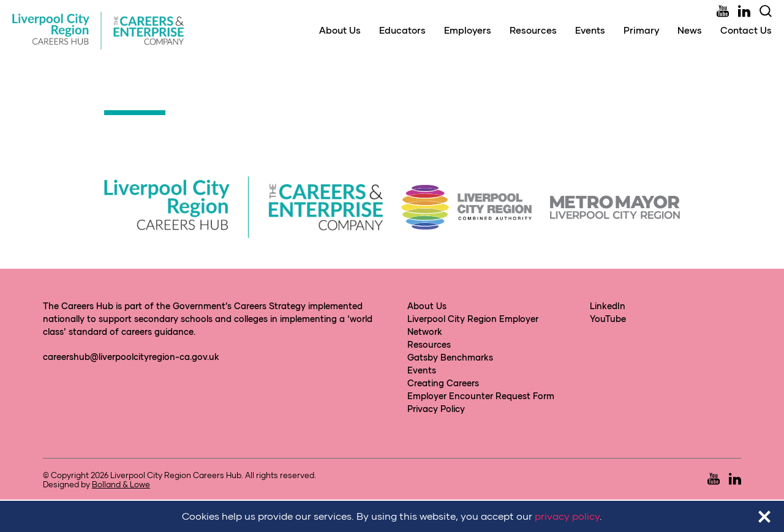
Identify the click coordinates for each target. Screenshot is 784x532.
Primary (641, 30)
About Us (340, 30)
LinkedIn (608, 306)
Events (590, 30)
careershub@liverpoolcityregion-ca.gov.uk (131, 357)
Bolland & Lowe (121, 484)
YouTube (608, 319)
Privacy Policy (436, 409)
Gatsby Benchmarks (450, 357)
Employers (468, 30)
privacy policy (567, 516)
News (690, 30)
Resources (533, 30)
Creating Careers (443, 383)
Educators (402, 30)
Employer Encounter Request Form (481, 396)
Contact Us (746, 30)
